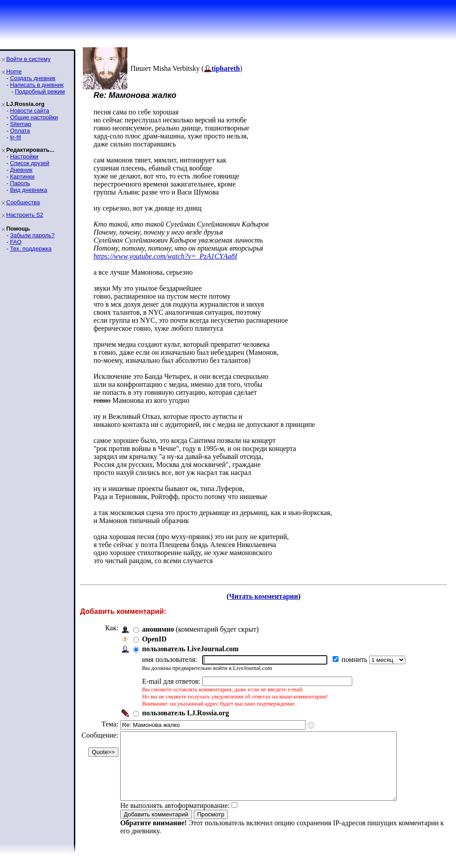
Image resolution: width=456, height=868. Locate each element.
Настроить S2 (25, 215)
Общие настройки (34, 117)
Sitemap (20, 124)
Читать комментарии (263, 596)
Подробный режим (40, 91)
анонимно (158, 629)
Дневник (21, 170)
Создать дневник (33, 78)
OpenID (154, 639)
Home (14, 71)
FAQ (16, 242)
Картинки (22, 176)
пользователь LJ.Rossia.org (185, 713)
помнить (355, 659)
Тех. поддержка (31, 249)
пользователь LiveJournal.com (190, 649)
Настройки (24, 156)
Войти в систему (28, 59)
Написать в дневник (37, 85)
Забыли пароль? (32, 235)
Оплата (20, 131)
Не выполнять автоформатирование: (175, 819)
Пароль (20, 183)
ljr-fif (15, 137)
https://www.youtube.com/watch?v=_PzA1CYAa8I (165, 256)
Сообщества (23, 202)
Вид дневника (28, 190)
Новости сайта (29, 111)
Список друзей (29, 163)
